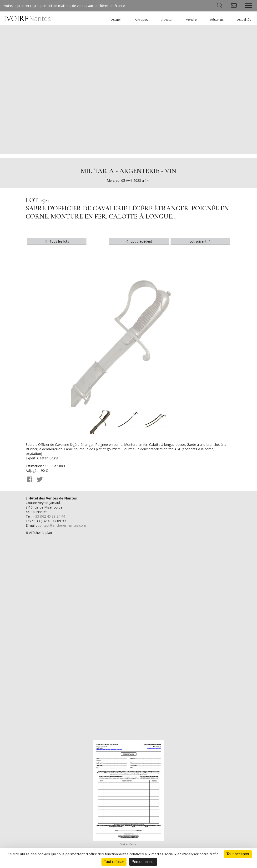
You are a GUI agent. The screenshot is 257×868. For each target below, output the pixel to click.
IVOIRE (27, 18)
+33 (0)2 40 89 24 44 (49, 516)
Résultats (217, 20)
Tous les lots (57, 241)
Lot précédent (139, 241)
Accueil (116, 20)
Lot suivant (201, 241)
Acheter (167, 20)
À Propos (141, 20)
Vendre (191, 20)
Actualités (244, 20)
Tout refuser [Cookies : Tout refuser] (114, 862)
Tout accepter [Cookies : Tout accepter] (238, 854)
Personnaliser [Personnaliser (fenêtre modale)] (143, 862)
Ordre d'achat (129, 844)
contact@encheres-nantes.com (62, 525)
